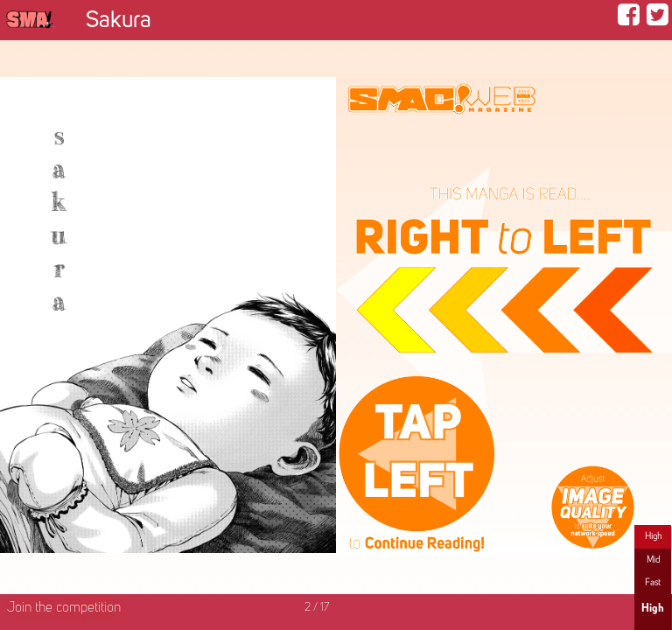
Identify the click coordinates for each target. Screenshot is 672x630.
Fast (653, 583)
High (653, 536)
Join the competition (64, 608)
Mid (653, 560)
